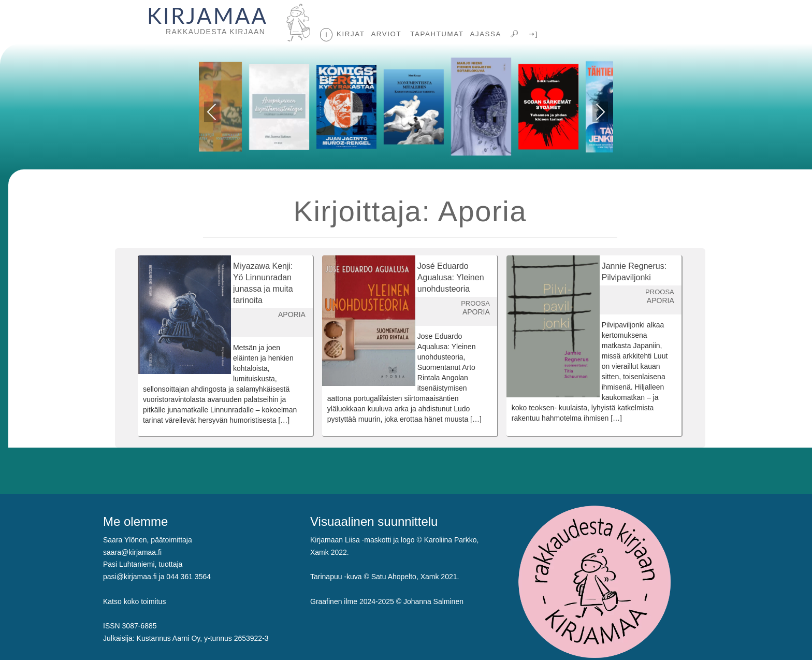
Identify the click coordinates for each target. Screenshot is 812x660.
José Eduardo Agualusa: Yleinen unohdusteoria (451, 277)
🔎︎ (514, 34)
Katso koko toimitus (134, 601)
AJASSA (485, 34)
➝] (532, 34)
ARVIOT (386, 34)
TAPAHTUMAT (436, 34)
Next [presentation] (600, 112)
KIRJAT (351, 34)
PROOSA (475, 303)
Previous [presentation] (212, 114)
